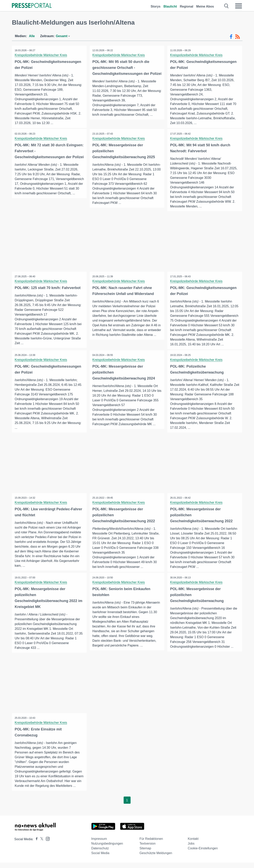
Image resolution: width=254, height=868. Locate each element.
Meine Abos (205, 6)
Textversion (148, 849)
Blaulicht (170, 6)
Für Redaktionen (151, 844)
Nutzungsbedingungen (107, 849)
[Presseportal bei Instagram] (47, 844)
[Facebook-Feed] (231, 37)
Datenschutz (100, 854)
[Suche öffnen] (227, 6)
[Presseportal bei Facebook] (36, 844)
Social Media (100, 858)
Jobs (191, 849)
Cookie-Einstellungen (203, 854)
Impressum (99, 844)
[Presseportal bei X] (41, 844)
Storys (156, 6)
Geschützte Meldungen (156, 858)
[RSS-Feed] (238, 37)
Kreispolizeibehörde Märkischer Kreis (41, 55)
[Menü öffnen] (239, 6)
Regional (187, 6)
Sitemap (145, 854)
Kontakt (193, 844)
